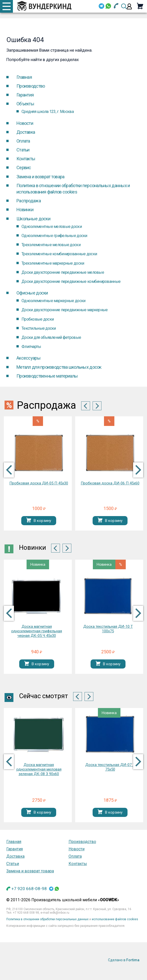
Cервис (24, 168)
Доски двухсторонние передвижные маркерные (65, 310)
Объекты (25, 104)
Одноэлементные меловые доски (52, 227)
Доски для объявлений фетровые (51, 337)
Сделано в (124, 960)
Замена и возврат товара (40, 177)
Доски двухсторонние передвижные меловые (63, 272)
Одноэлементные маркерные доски (53, 301)
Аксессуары (28, 358)
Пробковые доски (38, 319)
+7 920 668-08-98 (29, 889)
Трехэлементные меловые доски (51, 245)
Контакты (26, 159)
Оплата (23, 141)
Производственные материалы (47, 376)
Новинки (25, 210)
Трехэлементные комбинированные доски (59, 254)
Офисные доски (32, 293)
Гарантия (25, 95)
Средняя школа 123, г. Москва (48, 112)
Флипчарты (31, 347)
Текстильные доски (39, 328)
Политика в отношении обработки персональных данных (47, 919)
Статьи (23, 150)
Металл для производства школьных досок (59, 367)
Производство (31, 86)
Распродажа (29, 201)
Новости (25, 123)
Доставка (26, 132)
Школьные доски (33, 219)
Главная (24, 77)
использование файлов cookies (115, 919)
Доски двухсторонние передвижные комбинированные (71, 281)
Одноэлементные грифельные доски (54, 236)
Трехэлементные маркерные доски (53, 263)
